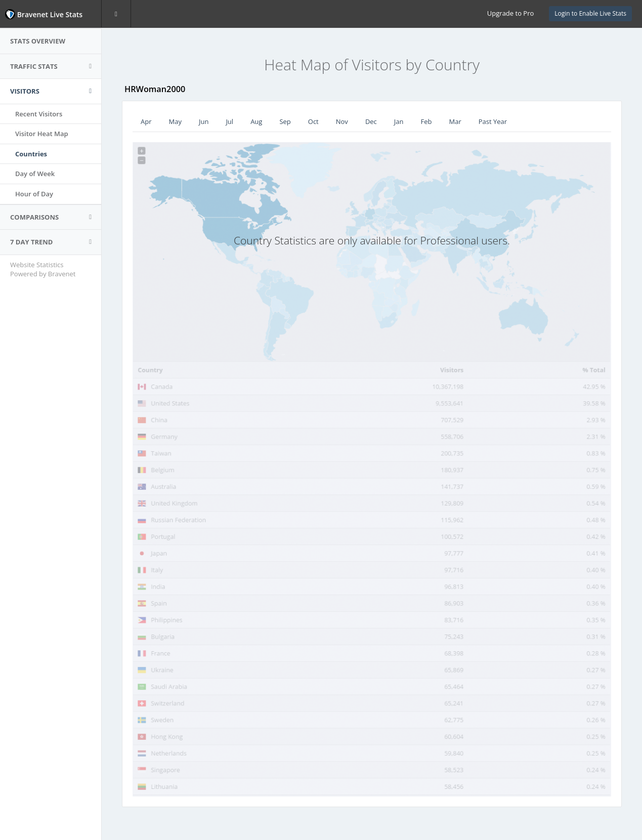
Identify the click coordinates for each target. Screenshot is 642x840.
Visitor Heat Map (42, 134)
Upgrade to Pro (510, 13)
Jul (229, 121)
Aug (256, 121)
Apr (146, 121)
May (175, 121)
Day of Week (35, 174)
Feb (426, 121)
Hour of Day (34, 194)
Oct (313, 121)
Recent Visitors (39, 114)
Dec (371, 121)
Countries (31, 154)
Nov (342, 121)
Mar (455, 121)
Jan (399, 121)
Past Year (493, 121)
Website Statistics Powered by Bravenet (43, 269)
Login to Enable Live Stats (590, 13)
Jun (204, 121)
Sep (285, 121)
